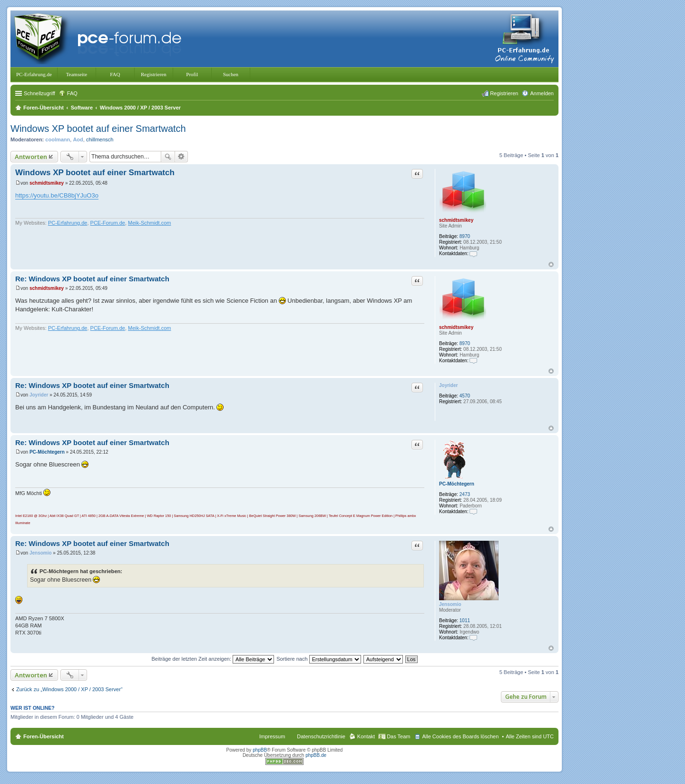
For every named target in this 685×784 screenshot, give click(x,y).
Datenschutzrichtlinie (321, 736)
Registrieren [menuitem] (504, 93)
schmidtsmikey (456, 220)
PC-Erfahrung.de (34, 74)
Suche (168, 157)
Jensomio (450, 604)
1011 (465, 620)
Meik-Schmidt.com (149, 223)
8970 (465, 236)
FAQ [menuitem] (72, 93)
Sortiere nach (318, 659)
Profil (192, 74)
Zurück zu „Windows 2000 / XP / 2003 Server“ (69, 689)
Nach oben (551, 264)
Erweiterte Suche (181, 157)
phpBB (260, 750)
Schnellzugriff (39, 93)
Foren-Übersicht (44, 736)
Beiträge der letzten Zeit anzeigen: (213, 659)
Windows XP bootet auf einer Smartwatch (98, 129)
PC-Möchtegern (457, 484)
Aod (78, 139)
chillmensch (100, 139)
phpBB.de (316, 755)
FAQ (115, 74)
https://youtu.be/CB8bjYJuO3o (57, 195)
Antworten (31, 157)
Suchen (231, 74)
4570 (465, 396)
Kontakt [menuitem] (366, 736)
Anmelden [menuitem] (542, 93)
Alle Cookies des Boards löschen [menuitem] (460, 736)
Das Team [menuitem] (398, 736)
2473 (465, 494)
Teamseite (77, 74)
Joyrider (448, 385)
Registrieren (154, 74)
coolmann (58, 139)
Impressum (272, 736)
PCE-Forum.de (108, 223)
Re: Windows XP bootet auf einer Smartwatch (92, 279)
